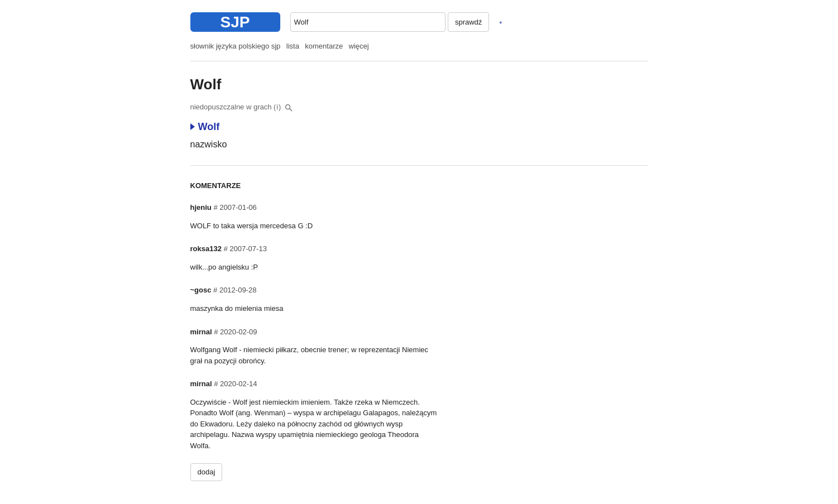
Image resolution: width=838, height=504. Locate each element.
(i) (277, 107)
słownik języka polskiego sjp (236, 46)
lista (293, 46)
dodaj (207, 472)
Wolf (205, 127)
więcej (359, 46)
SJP (235, 22)
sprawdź (468, 22)
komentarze (324, 46)
